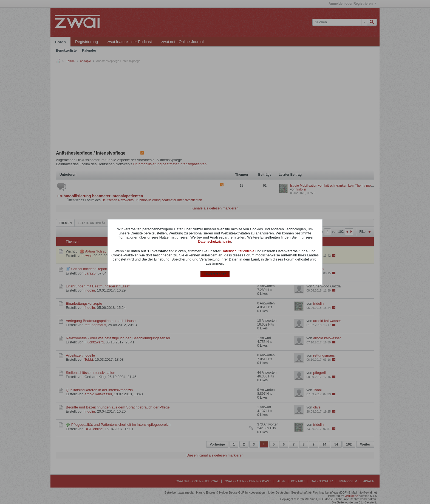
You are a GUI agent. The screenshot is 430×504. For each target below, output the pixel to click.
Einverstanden (215, 274)
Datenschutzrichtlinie (214, 241)
